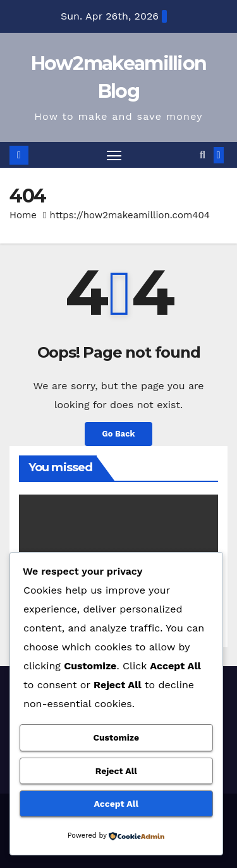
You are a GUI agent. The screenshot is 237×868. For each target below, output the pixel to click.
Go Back (119, 434)
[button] (203, 155)
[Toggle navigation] (114, 155)
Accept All (116, 804)
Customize (116, 737)
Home (23, 215)
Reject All (116, 771)
